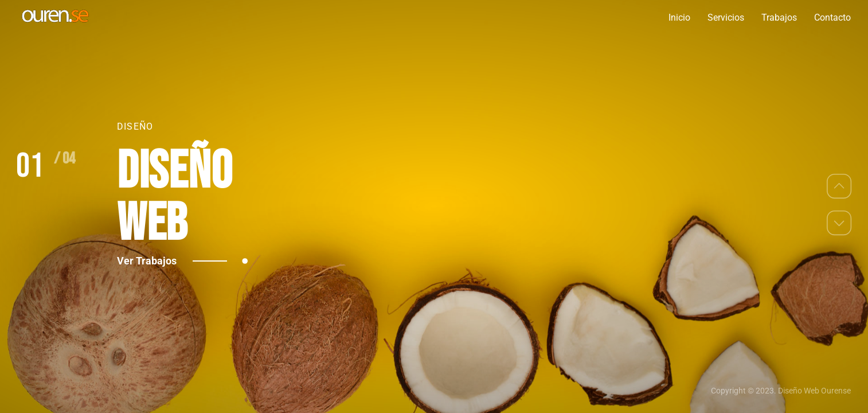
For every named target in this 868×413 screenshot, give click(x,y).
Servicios (726, 17)
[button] (839, 186)
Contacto (832, 17)
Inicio (679, 17)
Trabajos (779, 17)
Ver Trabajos (172, 261)
